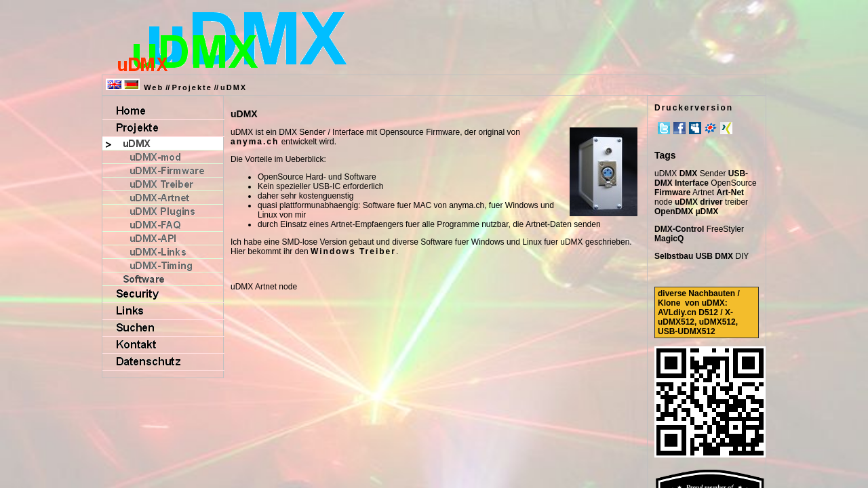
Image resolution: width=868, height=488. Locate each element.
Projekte (192, 87)
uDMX (234, 87)
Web (154, 87)
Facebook (679, 128)
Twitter (664, 128)
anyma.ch (255, 142)
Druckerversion (694, 108)
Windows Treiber (353, 251)
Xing (726, 128)
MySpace (695, 128)
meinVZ (711, 128)
